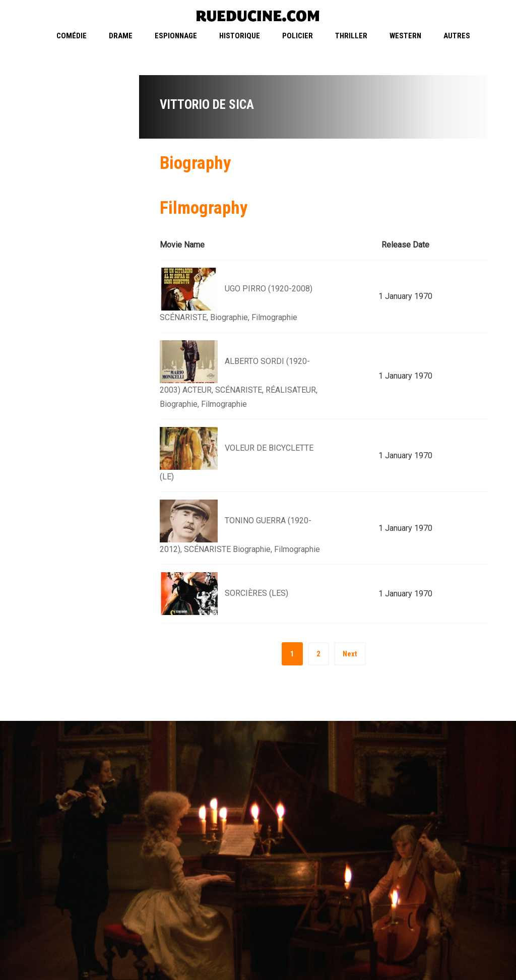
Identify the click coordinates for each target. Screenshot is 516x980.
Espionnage (176, 36)
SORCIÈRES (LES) (256, 593)
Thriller (351, 36)
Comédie (72, 36)
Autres (457, 36)
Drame (121, 36)
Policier (298, 36)
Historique (240, 36)
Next (350, 654)
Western (405, 36)
